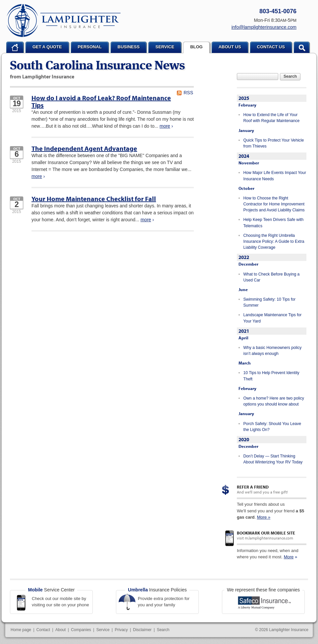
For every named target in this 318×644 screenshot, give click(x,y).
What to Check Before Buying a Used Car (272, 277)
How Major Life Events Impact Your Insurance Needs (275, 176)
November (249, 163)
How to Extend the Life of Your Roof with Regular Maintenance (272, 118)
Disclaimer (142, 630)
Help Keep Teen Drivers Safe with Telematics (274, 223)
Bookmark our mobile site (266, 533)
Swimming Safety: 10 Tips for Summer (270, 302)
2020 (244, 439)
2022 (244, 257)
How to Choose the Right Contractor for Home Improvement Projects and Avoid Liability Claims (274, 204)
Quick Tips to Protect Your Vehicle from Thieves (274, 143)
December (248, 264)
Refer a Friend (253, 487)
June (243, 289)
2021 (244, 331)
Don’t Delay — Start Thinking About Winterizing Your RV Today (273, 459)
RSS (188, 93)
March (245, 363)
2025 (244, 98)
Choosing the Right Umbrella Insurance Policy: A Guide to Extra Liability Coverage (274, 242)
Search (290, 76)
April (243, 338)
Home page (21, 630)
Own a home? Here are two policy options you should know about (274, 401)
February (247, 105)
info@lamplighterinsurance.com (264, 27)
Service (103, 630)
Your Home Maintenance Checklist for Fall (94, 199)
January (246, 130)
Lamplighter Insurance (64, 21)
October (246, 188)
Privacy (121, 630)
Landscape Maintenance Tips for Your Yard (273, 318)
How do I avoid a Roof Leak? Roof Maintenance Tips (101, 101)
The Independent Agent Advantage (84, 148)
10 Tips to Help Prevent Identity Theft (271, 376)
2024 (244, 156)
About (60, 630)
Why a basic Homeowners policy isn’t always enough (273, 351)
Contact (43, 630)
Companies (81, 630)
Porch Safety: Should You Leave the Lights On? (272, 427)
